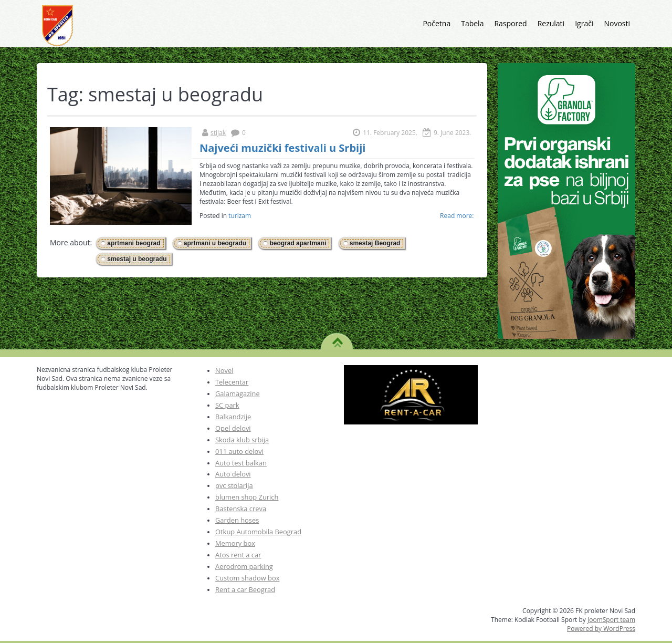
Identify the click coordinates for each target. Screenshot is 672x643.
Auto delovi (233, 474)
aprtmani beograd (134, 243)
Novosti (617, 23)
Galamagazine (238, 393)
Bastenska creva (241, 509)
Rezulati (551, 23)
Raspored (510, 23)
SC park (227, 405)
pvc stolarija (234, 485)
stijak (218, 133)
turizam (240, 216)
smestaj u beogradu (137, 259)
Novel (224, 370)
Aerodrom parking (244, 566)
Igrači (584, 23)
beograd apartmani (298, 243)
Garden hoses (237, 520)
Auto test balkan (241, 463)
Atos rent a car (238, 555)
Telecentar (232, 382)
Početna (437, 23)
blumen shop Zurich (247, 497)
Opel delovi (233, 428)
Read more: (457, 216)
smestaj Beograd (375, 243)
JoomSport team (611, 620)
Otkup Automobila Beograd (258, 532)
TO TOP (337, 339)
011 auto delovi (239, 451)
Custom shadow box (247, 578)
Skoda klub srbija (242, 440)
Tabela (472, 23)
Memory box (235, 543)
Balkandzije (233, 417)
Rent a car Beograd (245, 589)
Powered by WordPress (601, 629)
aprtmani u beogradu (215, 243)
